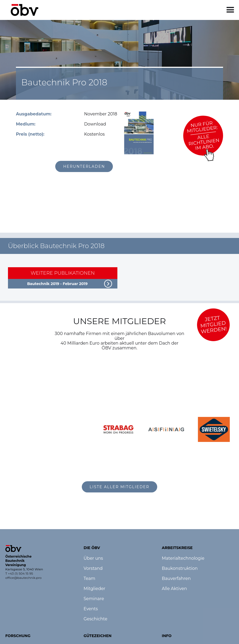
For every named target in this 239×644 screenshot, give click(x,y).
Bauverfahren (176, 579)
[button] (230, 10)
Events (91, 609)
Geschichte (95, 619)
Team (89, 579)
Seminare (94, 599)
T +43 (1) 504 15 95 (19, 573)
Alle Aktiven (174, 589)
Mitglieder (95, 589)
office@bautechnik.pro (24, 578)
